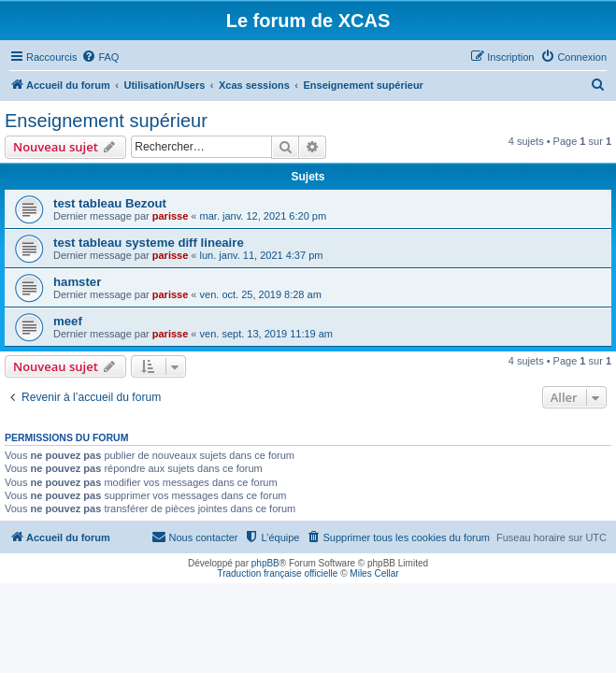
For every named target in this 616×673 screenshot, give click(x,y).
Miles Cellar (374, 573)
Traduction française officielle (277, 573)
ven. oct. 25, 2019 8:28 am (261, 294)
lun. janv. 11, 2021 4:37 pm (262, 255)
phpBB (265, 563)
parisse (171, 216)
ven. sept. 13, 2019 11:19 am (267, 334)
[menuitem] (100, 57)
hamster (77, 282)
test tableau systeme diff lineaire (149, 243)
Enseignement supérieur (106, 121)
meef (68, 321)
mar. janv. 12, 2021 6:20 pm (264, 216)
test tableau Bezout (110, 203)
